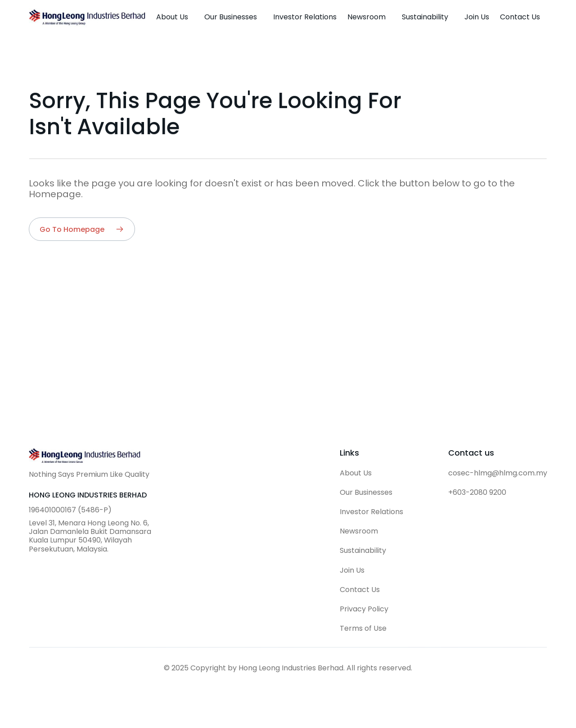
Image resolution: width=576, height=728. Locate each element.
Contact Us (360, 590)
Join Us (352, 570)
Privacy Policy (364, 609)
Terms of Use (363, 628)
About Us (356, 473)
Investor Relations (371, 512)
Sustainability (363, 550)
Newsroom (359, 531)
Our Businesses (366, 492)
